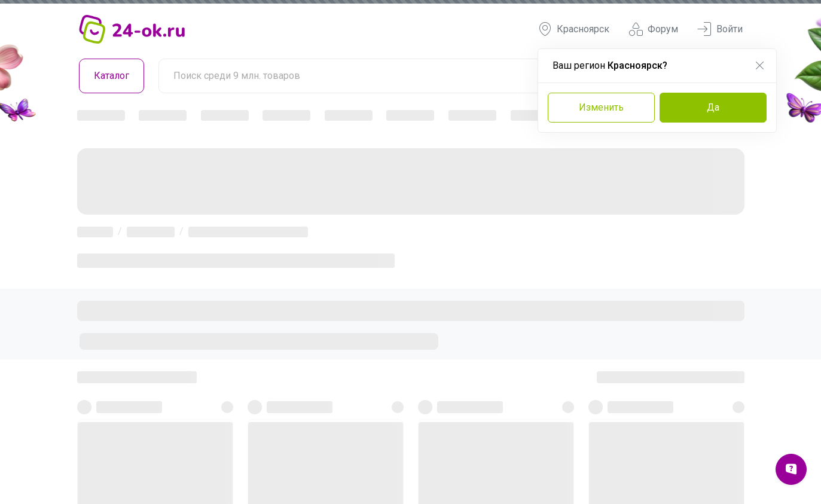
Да (713, 107)
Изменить (601, 107)
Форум (653, 29)
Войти (720, 29)
